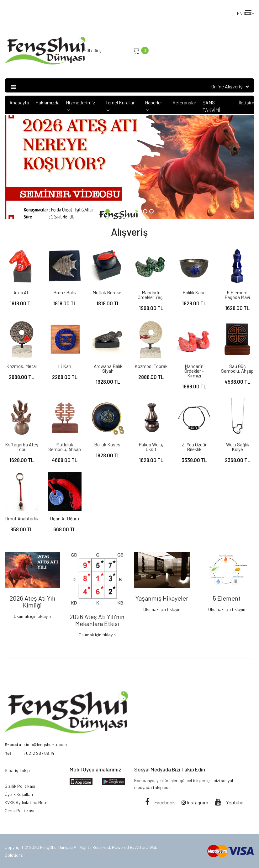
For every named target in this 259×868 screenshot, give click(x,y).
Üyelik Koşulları (19, 794)
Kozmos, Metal (21, 366)
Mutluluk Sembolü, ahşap (65, 447)
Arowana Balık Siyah (108, 368)
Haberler (153, 106)
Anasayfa (19, 102)
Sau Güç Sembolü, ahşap (237, 368)
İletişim (246, 102)
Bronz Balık (65, 292)
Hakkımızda (48, 102)
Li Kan (65, 366)
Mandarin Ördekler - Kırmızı (194, 371)
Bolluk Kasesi (108, 445)
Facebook (160, 802)
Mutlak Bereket (108, 292)
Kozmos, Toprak (151, 366)
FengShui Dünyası (57, 847)
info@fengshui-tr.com (46, 744)
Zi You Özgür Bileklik (194, 447)
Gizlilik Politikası (20, 786)
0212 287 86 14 (40, 753)
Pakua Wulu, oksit (151, 447)
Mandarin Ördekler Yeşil (151, 295)
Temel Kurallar (120, 106)
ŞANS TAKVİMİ (211, 106)
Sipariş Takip (17, 770)
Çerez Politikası (19, 810)
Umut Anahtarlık (22, 518)
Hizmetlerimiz (81, 106)
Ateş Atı (21, 292)
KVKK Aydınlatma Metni (26, 802)
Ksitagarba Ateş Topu (22, 447)
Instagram (195, 802)
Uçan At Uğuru (65, 518)
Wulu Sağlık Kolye (238, 447)
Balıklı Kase (194, 292)
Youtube (229, 802)
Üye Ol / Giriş (90, 50)
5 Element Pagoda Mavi (238, 295)
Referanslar (184, 102)
